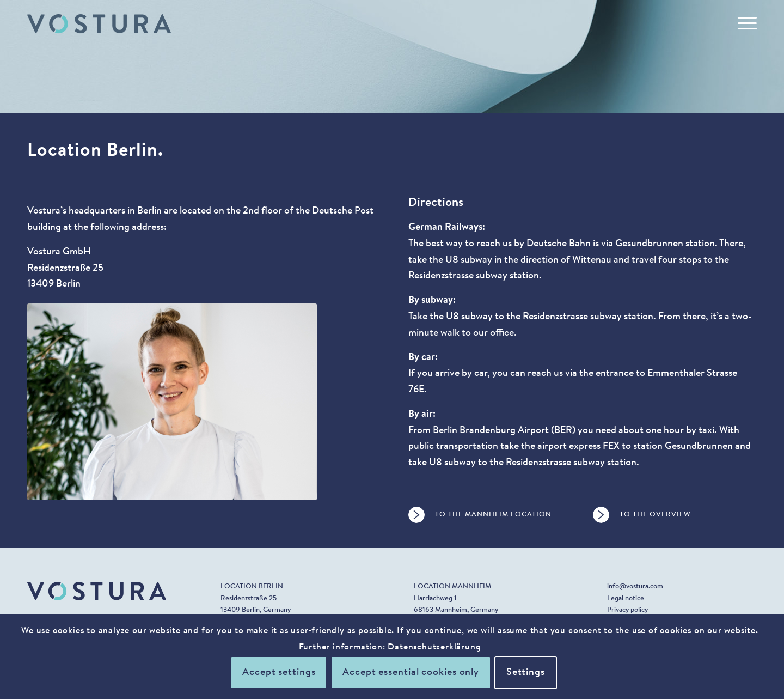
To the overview (655, 515)
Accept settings (279, 673)
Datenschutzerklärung (434, 647)
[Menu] (744, 24)
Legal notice (626, 598)
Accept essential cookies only (411, 673)
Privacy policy (627, 610)
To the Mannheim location (493, 515)
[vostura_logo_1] (99, 24)
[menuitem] (744, 24)
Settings (526, 673)
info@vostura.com (635, 586)
